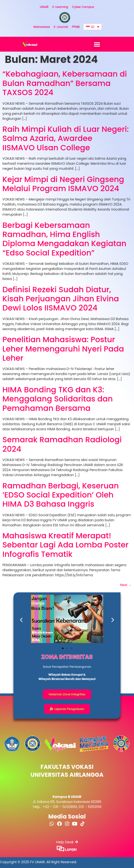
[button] (97, 44)
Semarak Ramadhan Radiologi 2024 (62, 444)
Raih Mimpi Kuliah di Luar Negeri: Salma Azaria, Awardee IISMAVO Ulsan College (66, 138)
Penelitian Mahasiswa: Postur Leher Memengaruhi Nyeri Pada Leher (63, 349)
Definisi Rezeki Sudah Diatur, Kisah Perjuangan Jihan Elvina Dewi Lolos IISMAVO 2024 (61, 299)
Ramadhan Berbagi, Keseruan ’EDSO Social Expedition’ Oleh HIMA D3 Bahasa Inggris (61, 495)
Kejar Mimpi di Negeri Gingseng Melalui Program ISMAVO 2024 (63, 184)
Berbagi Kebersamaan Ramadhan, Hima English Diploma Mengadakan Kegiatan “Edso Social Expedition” (64, 239)
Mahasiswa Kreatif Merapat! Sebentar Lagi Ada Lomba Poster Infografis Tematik (65, 545)
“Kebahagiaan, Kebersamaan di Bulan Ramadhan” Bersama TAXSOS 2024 (65, 83)
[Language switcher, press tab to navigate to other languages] (93, 27)
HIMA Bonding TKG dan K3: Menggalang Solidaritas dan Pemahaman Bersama (58, 399)
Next (126, 585)
